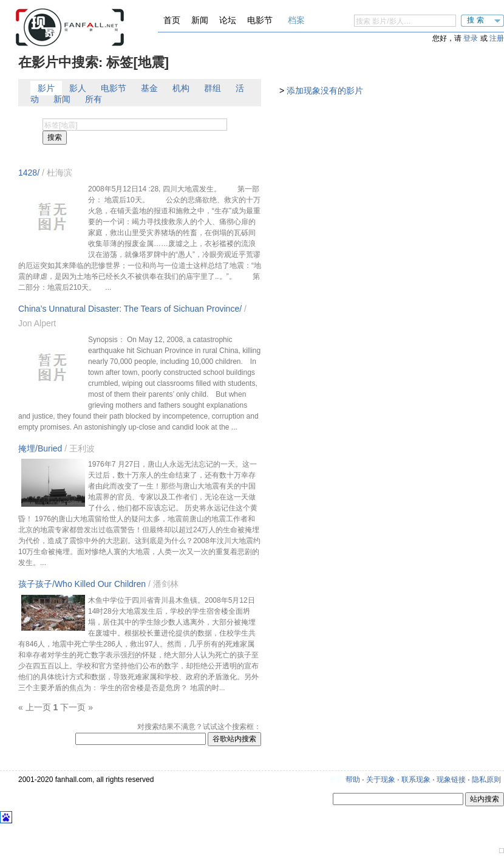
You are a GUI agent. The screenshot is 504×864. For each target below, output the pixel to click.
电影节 (260, 20)
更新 (336, 780)
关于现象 (381, 780)
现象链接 (451, 780)
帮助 (353, 780)
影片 (46, 88)
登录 (471, 38)
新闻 (200, 20)
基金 (149, 88)
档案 (296, 20)
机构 (181, 88)
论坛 (228, 20)
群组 (213, 88)
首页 (172, 20)
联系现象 (416, 780)
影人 (78, 88)
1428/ (29, 173)
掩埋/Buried (40, 448)
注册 (497, 38)
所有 (94, 99)
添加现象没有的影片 (325, 91)
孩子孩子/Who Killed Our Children (82, 584)
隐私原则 (486, 780)
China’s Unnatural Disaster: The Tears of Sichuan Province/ (130, 309)
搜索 (477, 20)
